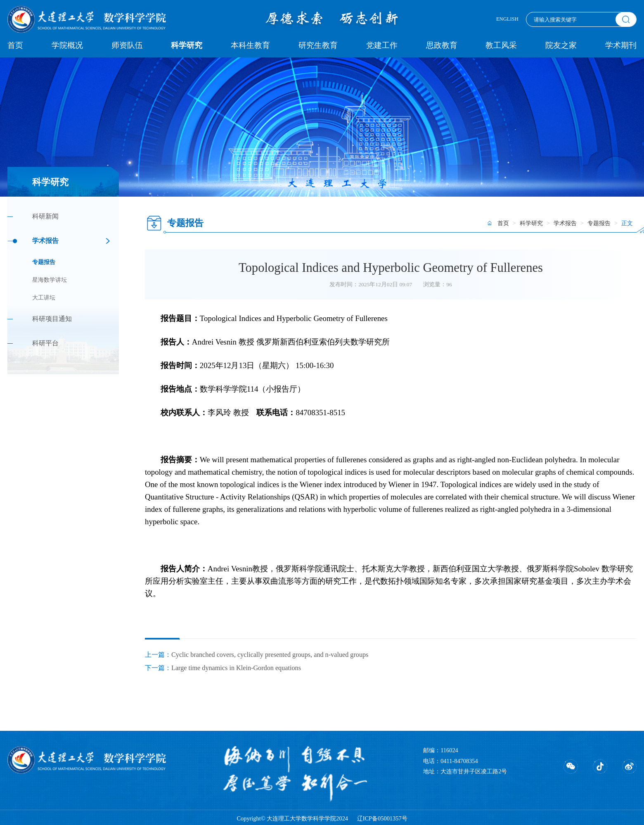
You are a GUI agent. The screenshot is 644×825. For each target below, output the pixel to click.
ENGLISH (507, 19)
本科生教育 (250, 45)
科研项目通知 (52, 319)
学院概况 (67, 45)
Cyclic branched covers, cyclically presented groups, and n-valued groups (270, 655)
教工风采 (501, 45)
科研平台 (45, 343)
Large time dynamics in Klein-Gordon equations (236, 668)
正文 (627, 223)
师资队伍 (127, 45)
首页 (15, 45)
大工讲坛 (44, 298)
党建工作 (382, 45)
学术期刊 (621, 45)
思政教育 (442, 45)
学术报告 (45, 241)
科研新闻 (45, 216)
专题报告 (44, 262)
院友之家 (561, 45)
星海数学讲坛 (50, 280)
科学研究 (187, 45)
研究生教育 (318, 45)
